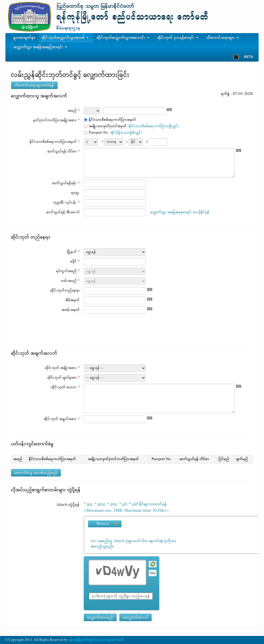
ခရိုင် (75, 261)
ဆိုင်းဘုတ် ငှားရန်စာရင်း (179, 38)
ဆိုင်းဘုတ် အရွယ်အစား (62, 419)
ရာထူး (75, 193)
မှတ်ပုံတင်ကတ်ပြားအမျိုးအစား (56, 120)
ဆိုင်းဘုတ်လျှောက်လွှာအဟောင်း (124, 38)
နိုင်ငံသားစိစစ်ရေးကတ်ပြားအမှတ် (55, 142)
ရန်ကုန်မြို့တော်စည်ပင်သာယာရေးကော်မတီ (96, 640)
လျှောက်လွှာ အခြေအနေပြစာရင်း (41, 47)
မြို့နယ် (73, 252)
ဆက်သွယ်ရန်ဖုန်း (66, 183)
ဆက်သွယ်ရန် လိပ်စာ (64, 152)
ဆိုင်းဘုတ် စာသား (65, 387)
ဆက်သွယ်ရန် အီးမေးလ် (63, 212)
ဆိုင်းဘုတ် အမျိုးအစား (62, 368)
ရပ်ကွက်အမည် (68, 271)
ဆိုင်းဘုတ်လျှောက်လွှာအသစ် (66, 38)
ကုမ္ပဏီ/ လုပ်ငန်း (67, 203)
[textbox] (134, 111)
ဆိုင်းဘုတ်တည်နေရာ (65, 291)
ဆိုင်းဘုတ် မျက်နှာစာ (64, 378)
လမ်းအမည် (70, 281)
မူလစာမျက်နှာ (25, 38)
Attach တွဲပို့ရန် (68, 505)
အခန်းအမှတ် (71, 310)
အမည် (74, 111)
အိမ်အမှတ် (72, 300)
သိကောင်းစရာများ (224, 38)
